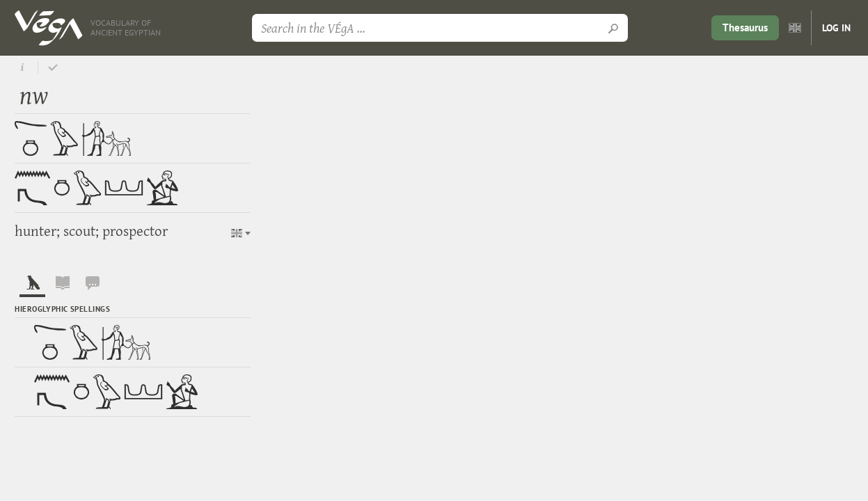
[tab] (32, 286)
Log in (836, 28)
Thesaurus (745, 27)
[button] (241, 233)
